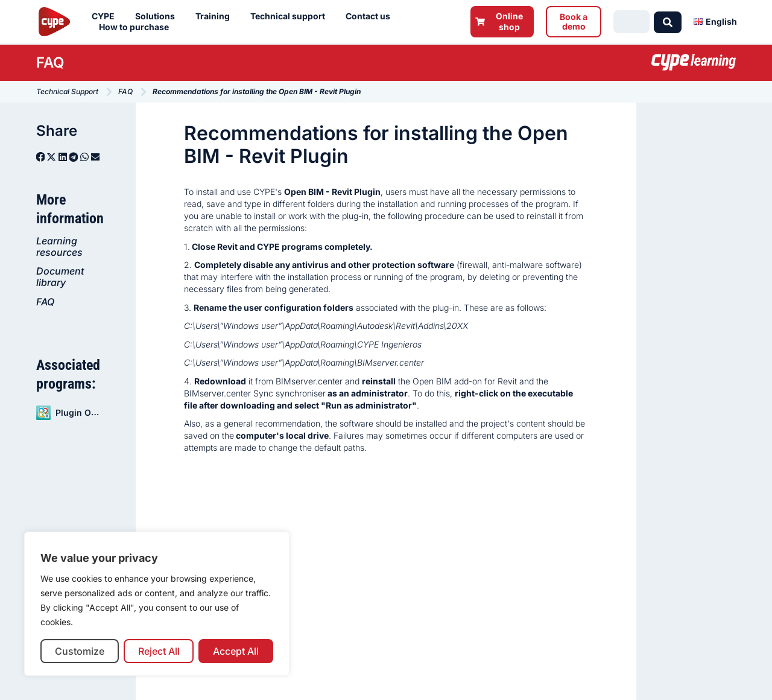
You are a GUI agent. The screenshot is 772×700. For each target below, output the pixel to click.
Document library (60, 277)
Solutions (158, 16)
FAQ (45, 302)
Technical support (291, 16)
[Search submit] (668, 22)
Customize (80, 651)
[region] (157, 604)
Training (216, 16)
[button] (40, 157)
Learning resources (59, 247)
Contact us (371, 16)
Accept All (236, 651)
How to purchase (137, 27)
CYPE (106, 16)
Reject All (159, 651)
